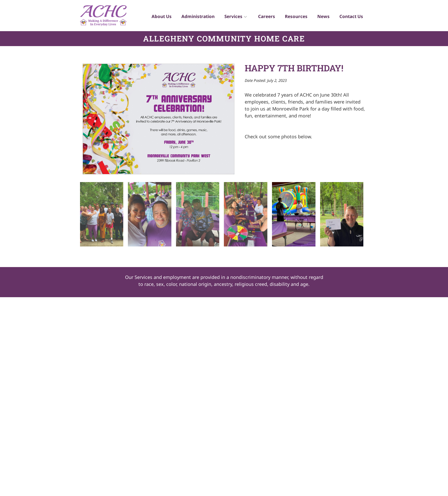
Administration (195, 17)
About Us (158, 17)
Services (233, 17)
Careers (265, 17)
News (323, 17)
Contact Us (351, 17)
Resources (295, 17)
